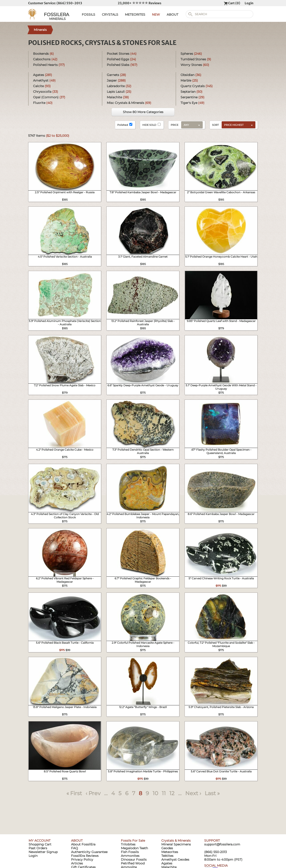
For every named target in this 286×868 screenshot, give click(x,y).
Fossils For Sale (133, 841)
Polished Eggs (121, 59)
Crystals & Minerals (176, 841)
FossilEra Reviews (85, 856)
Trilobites (128, 844)
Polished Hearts (49, 65)
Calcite (42, 86)
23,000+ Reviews (140, 3)
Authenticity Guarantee (89, 852)
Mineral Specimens (176, 844)
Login (249, 3)
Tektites (167, 856)
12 (172, 793)
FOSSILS (88, 15)
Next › (193, 793)
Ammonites (130, 856)
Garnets (116, 75)
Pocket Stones (122, 54)
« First (74, 793)
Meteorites (170, 852)
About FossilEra (83, 844)
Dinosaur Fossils (134, 860)
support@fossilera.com (222, 844)
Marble (189, 80)
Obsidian (191, 75)
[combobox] (237, 125)
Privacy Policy (82, 860)
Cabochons (45, 59)
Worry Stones (195, 65)
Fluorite (43, 103)
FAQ (75, 848)
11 (164, 793)
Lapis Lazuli (119, 92)
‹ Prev (93, 793)
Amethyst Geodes (175, 860)
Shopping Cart (40, 844)
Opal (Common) (49, 97)
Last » (212, 793)
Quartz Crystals (197, 86)
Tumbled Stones (196, 59)
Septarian (191, 92)
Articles (77, 863)
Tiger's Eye (192, 103)
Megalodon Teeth (134, 848)
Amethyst (44, 80)
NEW (156, 15)
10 (155, 793)
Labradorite (119, 86)
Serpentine (192, 97)
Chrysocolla (46, 92)
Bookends (43, 54)
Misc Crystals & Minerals (129, 103)
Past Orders (38, 848)
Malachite (118, 97)
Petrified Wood (133, 863)
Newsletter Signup (43, 852)
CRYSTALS (110, 15)
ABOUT (172, 15)
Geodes (167, 848)
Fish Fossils (130, 852)
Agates (43, 75)
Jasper (116, 80)
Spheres (191, 54)
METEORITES (135, 15)
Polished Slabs (122, 65)
